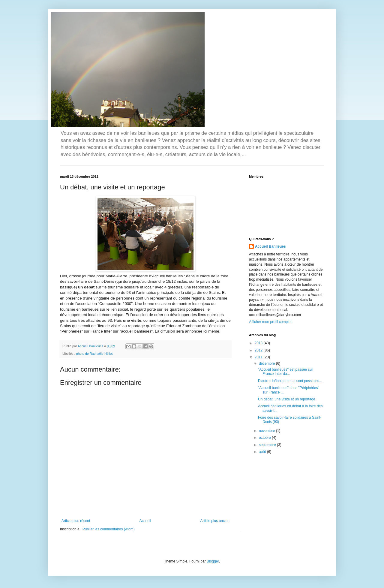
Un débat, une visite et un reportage (287, 399)
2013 (259, 343)
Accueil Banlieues (270, 246)
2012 (259, 350)
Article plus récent (76, 521)
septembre (268, 445)
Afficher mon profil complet (270, 322)
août (263, 452)
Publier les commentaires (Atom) (109, 529)
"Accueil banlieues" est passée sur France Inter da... (285, 372)
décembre (267, 363)
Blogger (213, 561)
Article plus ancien (215, 521)
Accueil (145, 521)
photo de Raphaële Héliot (94, 354)
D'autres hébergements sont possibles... (290, 381)
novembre (267, 431)
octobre (265, 438)
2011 (259, 357)
